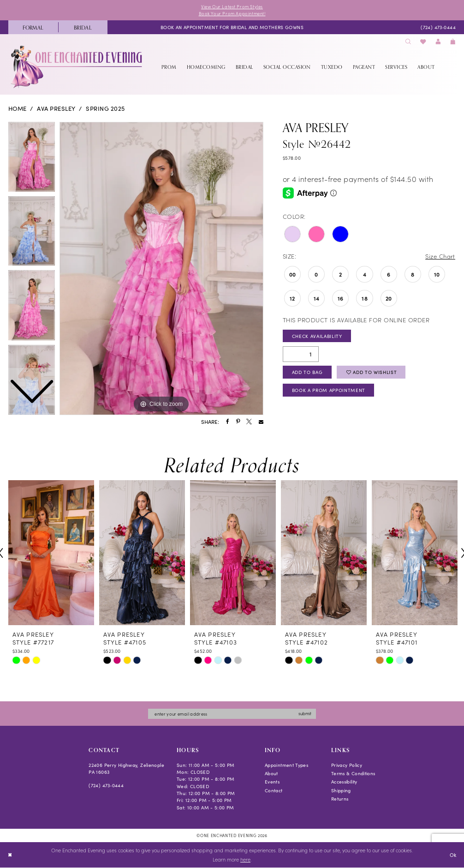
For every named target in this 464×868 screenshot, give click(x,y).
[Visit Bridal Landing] (83, 27)
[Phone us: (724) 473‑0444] (438, 27)
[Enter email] (232, 714)
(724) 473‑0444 (106, 786)
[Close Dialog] (10, 855)
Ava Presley (56, 109)
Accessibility (344, 782)
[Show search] (408, 42)
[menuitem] (33, 27)
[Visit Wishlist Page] (423, 42)
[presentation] (51, 553)
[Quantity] (301, 354)
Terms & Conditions (353, 773)
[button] (438, 42)
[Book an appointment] (232, 27)
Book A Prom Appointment (329, 390)
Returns (340, 799)
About (271, 773)
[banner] (77, 67)
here (245, 859)
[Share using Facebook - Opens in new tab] (228, 422)
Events (272, 782)
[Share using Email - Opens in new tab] (261, 422)
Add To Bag (307, 372)
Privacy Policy (347, 765)
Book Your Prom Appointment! (232, 13)
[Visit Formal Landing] (33, 27)
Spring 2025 (105, 109)
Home (18, 109)
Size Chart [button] (440, 256)
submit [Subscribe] (306, 713)
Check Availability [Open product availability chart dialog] (317, 336)
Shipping (341, 790)
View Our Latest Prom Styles (232, 6)
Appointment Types (286, 765)
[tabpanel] (161, 269)
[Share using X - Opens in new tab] (249, 422)
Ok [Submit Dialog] (453, 855)
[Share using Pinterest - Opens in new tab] (238, 422)
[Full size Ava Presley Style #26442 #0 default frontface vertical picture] (161, 269)
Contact (274, 790)
